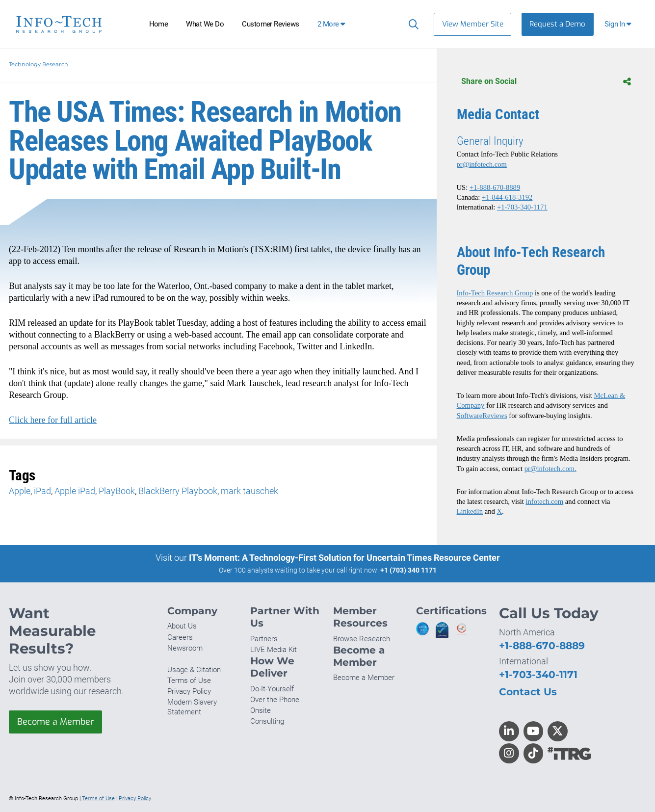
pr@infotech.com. (550, 469)
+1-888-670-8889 (495, 187)
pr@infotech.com (482, 164)
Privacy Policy (189, 691)
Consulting (267, 721)
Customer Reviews (271, 24)
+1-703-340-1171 (522, 207)
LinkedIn (470, 511)
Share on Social (546, 82)
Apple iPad (75, 491)
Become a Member (55, 722)
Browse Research (362, 639)
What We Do (205, 24)
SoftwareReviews (482, 416)
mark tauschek (249, 491)
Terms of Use (189, 681)
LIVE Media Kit (274, 650)
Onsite (261, 710)
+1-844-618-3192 (507, 197)
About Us (182, 626)
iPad (42, 491)
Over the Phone (275, 700)
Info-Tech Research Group (495, 293)
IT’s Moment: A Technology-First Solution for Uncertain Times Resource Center (344, 558)
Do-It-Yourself (272, 689)
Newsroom (185, 648)
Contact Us (528, 692)
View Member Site (473, 24)
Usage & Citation (194, 670)
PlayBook (117, 491)
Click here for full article (53, 420)
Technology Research (39, 64)
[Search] (411, 24)
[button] (619, 24)
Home (159, 24)
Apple (20, 491)
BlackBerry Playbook (178, 491)
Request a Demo (557, 24)
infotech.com (544, 501)
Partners (264, 639)
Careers (180, 637)
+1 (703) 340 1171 (408, 570)
